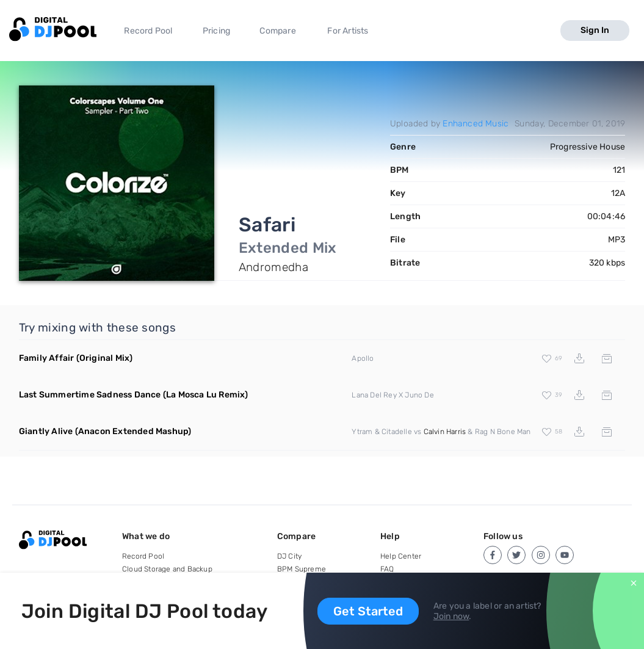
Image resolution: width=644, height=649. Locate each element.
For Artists (348, 31)
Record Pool (148, 31)
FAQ (387, 569)
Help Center (401, 556)
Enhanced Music (476, 124)
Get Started (368, 611)
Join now (451, 616)
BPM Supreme (302, 569)
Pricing (216, 31)
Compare (277, 31)
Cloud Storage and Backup (167, 569)
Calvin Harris (445, 432)
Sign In (595, 30)
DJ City (289, 556)
